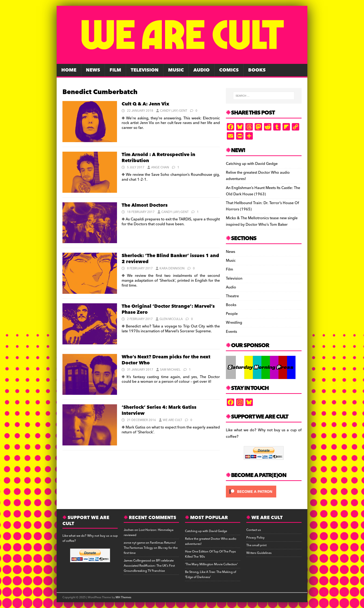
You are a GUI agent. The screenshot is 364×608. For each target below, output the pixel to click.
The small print (256, 545)
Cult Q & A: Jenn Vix (145, 104)
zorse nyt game (134, 543)
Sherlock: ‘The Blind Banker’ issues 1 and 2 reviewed (170, 259)
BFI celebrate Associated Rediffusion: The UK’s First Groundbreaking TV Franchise (149, 566)
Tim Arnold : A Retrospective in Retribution (158, 158)
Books (257, 70)
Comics (229, 70)
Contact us (254, 530)
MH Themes (123, 597)
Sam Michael (170, 370)
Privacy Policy (255, 538)
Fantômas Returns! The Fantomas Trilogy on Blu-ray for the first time (151, 548)
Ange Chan (160, 167)
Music (176, 70)
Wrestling (234, 323)
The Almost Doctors (145, 205)
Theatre (232, 296)
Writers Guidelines (259, 553)
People (232, 314)
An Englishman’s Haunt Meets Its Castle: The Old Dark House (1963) (263, 191)
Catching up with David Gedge (252, 164)
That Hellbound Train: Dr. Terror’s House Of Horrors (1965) (262, 206)
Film (115, 70)
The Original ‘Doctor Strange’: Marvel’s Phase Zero (168, 309)
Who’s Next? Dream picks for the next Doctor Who (166, 360)
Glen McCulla (171, 319)
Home (69, 70)
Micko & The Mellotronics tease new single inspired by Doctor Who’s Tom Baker (262, 221)
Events (231, 332)
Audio (201, 70)
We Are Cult (172, 420)
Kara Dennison (172, 268)
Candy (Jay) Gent (174, 111)
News (93, 70)
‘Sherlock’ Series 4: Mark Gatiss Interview (159, 410)
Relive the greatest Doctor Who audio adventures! (258, 176)
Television (145, 70)
